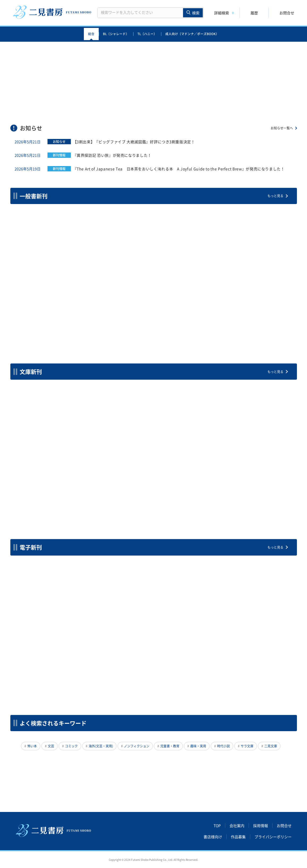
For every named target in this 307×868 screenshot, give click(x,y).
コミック (71, 746)
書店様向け (213, 837)
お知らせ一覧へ (282, 128)
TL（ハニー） (147, 34)
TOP (217, 825)
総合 (91, 34)
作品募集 (238, 837)
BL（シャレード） (116, 34)
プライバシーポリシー (273, 837)
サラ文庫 (247, 746)
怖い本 (32, 746)
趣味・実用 (198, 746)
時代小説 (223, 746)
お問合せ (287, 13)
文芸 (51, 746)
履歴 (254, 13)
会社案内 (237, 825)
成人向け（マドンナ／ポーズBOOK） (192, 34)
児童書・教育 (170, 746)
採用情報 (261, 825)
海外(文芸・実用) (101, 746)
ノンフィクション (137, 746)
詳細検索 (222, 13)
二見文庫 (271, 746)
